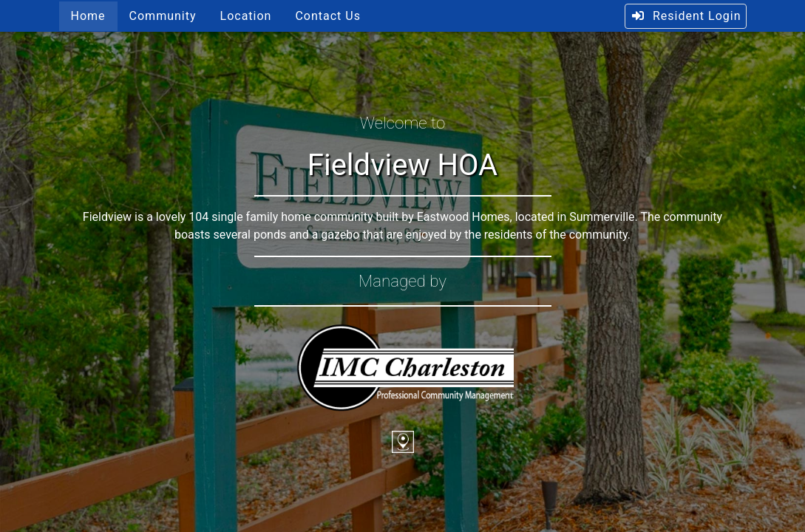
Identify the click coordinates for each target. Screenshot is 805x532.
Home (88, 16)
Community (163, 16)
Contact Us (328, 16)
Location (246, 16)
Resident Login (686, 16)
